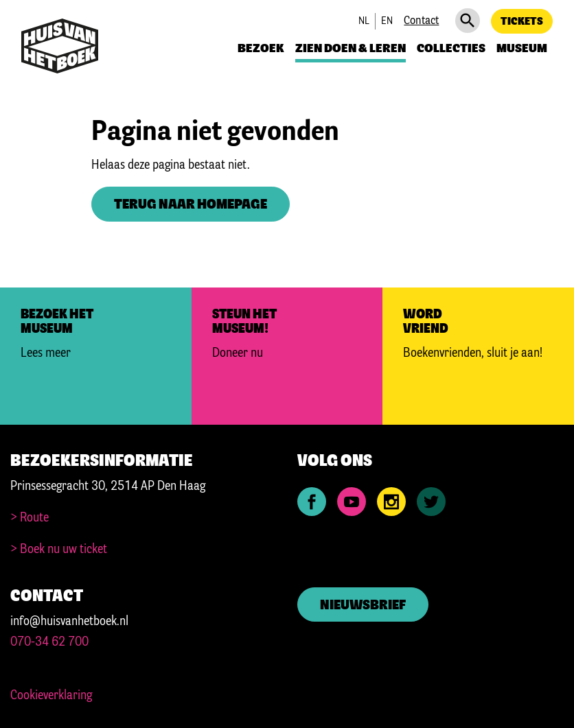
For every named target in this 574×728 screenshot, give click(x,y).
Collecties (451, 49)
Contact (421, 21)
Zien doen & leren (351, 49)
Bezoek (261, 49)
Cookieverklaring (51, 696)
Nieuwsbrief (363, 606)
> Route (30, 518)
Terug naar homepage (191, 205)
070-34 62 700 (49, 642)
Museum (522, 49)
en (387, 21)
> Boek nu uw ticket (59, 550)
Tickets (522, 22)
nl (364, 21)
